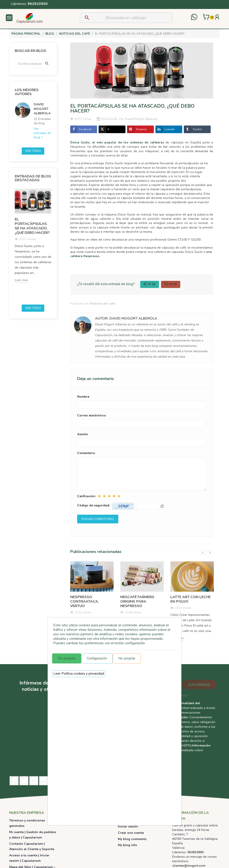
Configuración (97, 658)
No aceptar (127, 658)
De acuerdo (67, 658)
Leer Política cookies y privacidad (79, 674)
